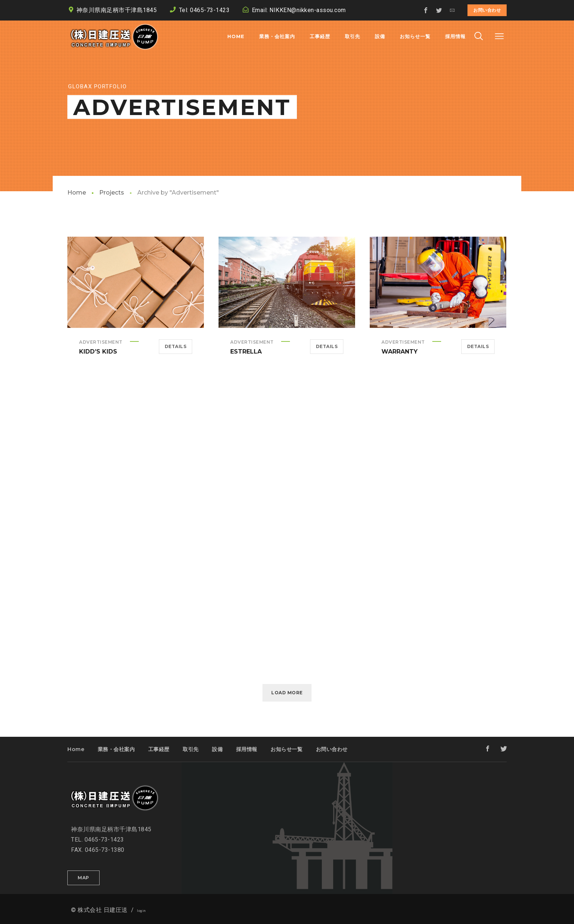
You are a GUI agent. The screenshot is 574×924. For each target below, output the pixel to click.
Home (77, 193)
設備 (217, 749)
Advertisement (101, 342)
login (141, 911)
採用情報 (247, 749)
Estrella (246, 352)
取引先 (191, 749)
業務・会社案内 (116, 749)
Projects (112, 193)
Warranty (400, 352)
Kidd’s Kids (98, 352)
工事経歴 (159, 749)
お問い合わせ (487, 10)
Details (176, 346)
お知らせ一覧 (286, 749)
